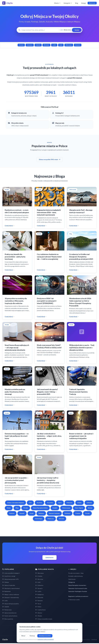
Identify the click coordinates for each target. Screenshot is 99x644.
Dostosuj (32, 636)
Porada (26, 508)
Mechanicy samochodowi (11, 588)
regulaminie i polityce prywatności (46, 639)
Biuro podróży (8, 619)
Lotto (5, 601)
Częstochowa (40, 610)
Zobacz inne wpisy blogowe (16, 503)
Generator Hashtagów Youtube (78, 591)
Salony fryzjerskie (9, 585)
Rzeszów (39, 601)
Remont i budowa (54, 513)
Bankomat (6, 591)
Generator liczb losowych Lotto (78, 588)
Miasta (57, 3)
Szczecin (78, 45)
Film (30, 503)
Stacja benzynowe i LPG (10, 579)
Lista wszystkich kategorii (11, 573)
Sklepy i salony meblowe (11, 594)
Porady (87, 513)
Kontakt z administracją (75, 576)
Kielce (38, 607)
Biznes (90, 508)
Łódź (61, 45)
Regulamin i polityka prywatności (78, 596)
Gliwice (39, 613)
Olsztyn (39, 616)
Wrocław (46, 45)
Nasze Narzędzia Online (40, 508)
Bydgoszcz (39, 594)
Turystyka (50, 503)
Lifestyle (89, 503)
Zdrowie (61, 519)
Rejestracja (92, 3)
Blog (77, 3)
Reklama (41, 513)
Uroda (32, 513)
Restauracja (7, 610)
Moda (9, 508)
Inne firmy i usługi (9, 576)
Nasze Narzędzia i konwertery (77, 585)
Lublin (54, 45)
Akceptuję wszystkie (45, 636)
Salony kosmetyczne (9, 613)
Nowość (22, 513)
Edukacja (67, 513)
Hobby (79, 503)
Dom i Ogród (79, 508)
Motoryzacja (66, 508)
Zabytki (6, 607)
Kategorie (68, 3)
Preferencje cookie (74, 600)
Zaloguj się (72, 582)
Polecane (69, 503)
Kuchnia (39, 503)
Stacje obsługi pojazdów (11, 604)
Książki (55, 508)
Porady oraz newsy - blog (76, 573)
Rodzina (12, 513)
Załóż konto (49, 558)
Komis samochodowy (10, 616)
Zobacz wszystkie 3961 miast (50, 159)
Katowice (30, 45)
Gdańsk (38, 45)
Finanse (78, 513)
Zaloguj (83, 3)
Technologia (39, 519)
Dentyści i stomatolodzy (11, 597)
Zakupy (6, 582)
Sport (60, 503)
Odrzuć (23, 636)
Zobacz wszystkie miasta (44, 619)
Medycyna (51, 519)
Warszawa (69, 45)
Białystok (39, 597)
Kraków (21, 45)
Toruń (38, 604)
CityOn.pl (94, 640)
